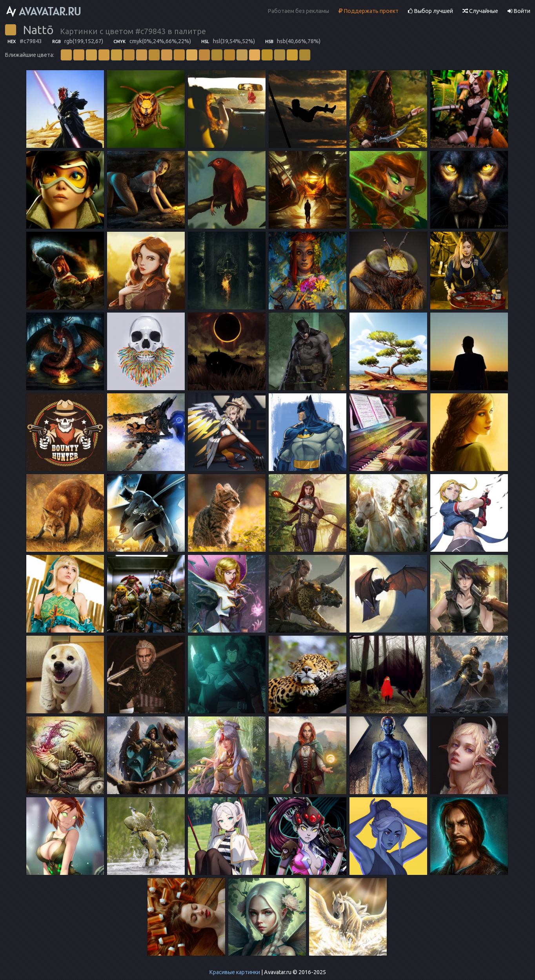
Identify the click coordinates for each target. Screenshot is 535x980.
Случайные (480, 11)
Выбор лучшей (430, 11)
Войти (519, 11)
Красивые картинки (235, 972)
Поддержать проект (368, 11)
